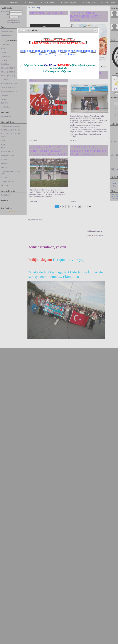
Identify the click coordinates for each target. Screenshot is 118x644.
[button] (96, 30)
